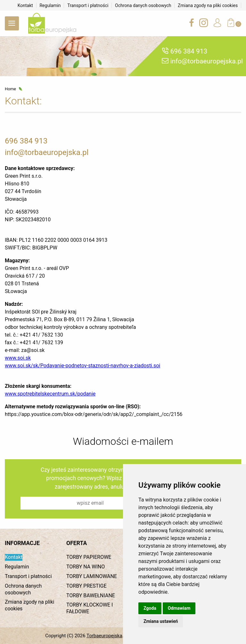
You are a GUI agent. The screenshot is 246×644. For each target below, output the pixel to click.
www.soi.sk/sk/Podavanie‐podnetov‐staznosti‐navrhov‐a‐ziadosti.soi (82, 366)
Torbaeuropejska (104, 636)
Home (10, 89)
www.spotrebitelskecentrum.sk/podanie (50, 394)
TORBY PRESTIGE (86, 586)
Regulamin (50, 5)
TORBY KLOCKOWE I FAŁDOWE (90, 608)
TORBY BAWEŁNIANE (91, 595)
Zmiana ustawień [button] (161, 621)
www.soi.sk (18, 358)
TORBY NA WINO (86, 567)
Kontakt (25, 5)
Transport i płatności (88, 5)
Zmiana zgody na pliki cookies (208, 5)
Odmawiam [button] (179, 608)
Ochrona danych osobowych (143, 5)
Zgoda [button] (150, 608)
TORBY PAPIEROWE (89, 557)
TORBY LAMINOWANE (92, 576)
